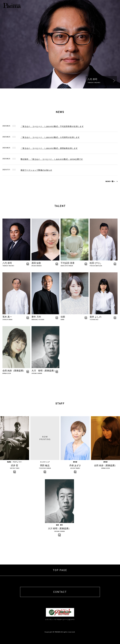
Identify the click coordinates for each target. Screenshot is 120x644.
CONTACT (60, 592)
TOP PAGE (60, 570)
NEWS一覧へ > (111, 181)
